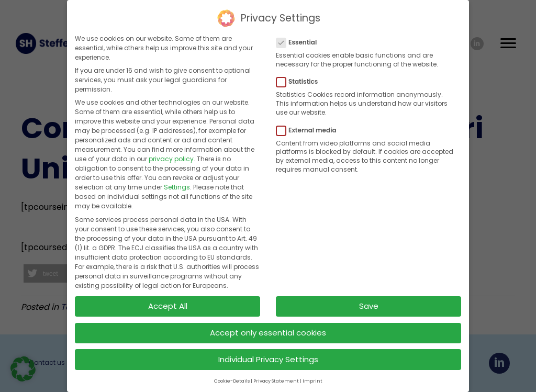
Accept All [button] (168, 304)
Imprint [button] (312, 379)
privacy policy (171, 157)
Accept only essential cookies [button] (268, 331)
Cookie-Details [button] (232, 379)
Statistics (300, 80)
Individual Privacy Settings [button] (268, 358)
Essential (300, 41)
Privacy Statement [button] (276, 379)
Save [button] (369, 304)
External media (310, 129)
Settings (177, 186)
